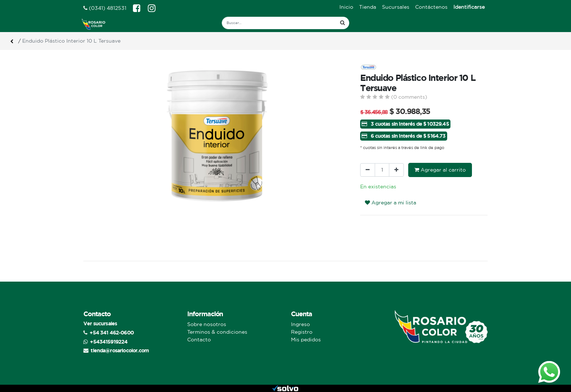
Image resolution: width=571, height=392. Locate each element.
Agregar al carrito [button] (440, 170)
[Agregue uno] (396, 170)
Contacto (199, 340)
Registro (302, 332)
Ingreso (300, 324)
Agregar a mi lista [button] (391, 203)
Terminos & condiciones (217, 332)
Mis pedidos (306, 340)
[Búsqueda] (342, 23)
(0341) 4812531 (105, 8)
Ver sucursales (100, 323)
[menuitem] (346, 7)
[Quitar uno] (368, 170)
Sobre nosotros (207, 324)
